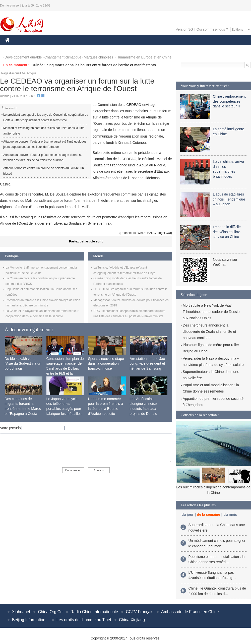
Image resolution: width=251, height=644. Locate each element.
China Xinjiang (132, 620)
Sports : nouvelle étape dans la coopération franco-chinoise (106, 364)
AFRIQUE (79, 47)
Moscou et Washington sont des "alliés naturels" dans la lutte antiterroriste (44, 131)
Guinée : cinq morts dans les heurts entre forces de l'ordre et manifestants (94, 65)
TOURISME (210, 47)
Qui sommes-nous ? (212, 29)
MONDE (58, 47)
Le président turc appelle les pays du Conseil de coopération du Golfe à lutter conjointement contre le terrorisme (46, 117)
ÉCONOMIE (35, 47)
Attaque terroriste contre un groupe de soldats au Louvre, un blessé (44, 171)
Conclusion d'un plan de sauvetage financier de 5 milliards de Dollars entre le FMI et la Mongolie (65, 368)
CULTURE (124, 47)
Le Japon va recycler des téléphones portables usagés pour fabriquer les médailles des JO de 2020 (64, 409)
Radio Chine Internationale (94, 612)
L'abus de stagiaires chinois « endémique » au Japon (229, 199)
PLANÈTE (169, 47)
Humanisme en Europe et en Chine (144, 57)
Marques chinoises (99, 57)
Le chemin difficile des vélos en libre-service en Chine (227, 232)
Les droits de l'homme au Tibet (84, 620)
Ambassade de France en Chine (190, 612)
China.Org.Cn (50, 612)
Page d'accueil (11, 73)
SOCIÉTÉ (146, 47)
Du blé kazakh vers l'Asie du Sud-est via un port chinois (23, 364)
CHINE (14, 47)
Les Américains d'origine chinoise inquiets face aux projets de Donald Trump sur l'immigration (148, 409)
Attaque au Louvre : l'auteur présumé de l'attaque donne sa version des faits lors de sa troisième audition (43, 158)
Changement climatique (63, 57)
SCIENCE (102, 47)
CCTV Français (139, 612)
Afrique (32, 73)
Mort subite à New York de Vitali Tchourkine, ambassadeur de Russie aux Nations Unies (211, 312)
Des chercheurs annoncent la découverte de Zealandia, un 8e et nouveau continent (209, 332)
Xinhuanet (21, 612)
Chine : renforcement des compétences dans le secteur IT (229, 101)
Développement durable (23, 57)
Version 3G (184, 29)
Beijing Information (29, 620)
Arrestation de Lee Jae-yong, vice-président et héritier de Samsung (148, 364)
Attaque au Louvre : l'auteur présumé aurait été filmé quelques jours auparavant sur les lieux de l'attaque (45, 144)
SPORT (189, 47)
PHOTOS (233, 47)
